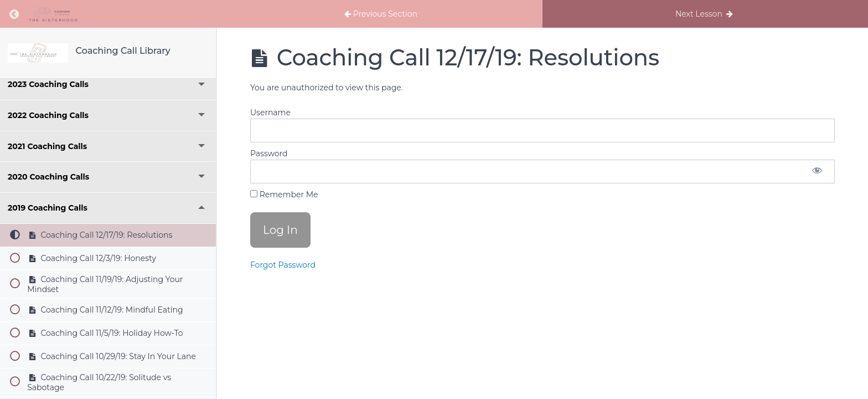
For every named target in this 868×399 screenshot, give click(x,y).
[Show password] (817, 172)
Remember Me (284, 195)
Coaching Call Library (123, 51)
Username (270, 112)
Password (269, 154)
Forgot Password (283, 265)
